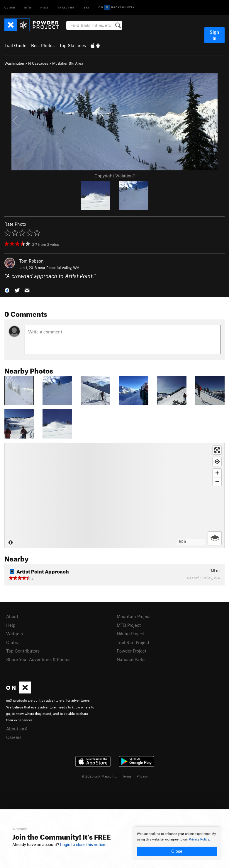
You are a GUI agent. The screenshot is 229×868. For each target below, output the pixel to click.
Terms (127, 776)
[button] (7, 290)
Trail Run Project (133, 642)
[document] (177, 843)
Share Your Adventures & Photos (38, 659)
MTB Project (129, 625)
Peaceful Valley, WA (63, 268)
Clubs (12, 642)
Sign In (214, 35)
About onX (17, 729)
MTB (28, 7)
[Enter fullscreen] (217, 450)
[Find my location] (217, 462)
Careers (14, 737)
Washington (14, 63)
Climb (10, 7)
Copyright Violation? (114, 176)
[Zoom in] (217, 473)
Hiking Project (131, 634)
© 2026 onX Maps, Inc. (99, 776)
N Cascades (38, 63)
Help (11, 625)
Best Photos (43, 45)
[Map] (114, 495)
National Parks (131, 659)
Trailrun (66, 7)
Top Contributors (23, 651)
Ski (87, 7)
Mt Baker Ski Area (68, 63)
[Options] (215, 538)
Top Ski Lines (73, 45)
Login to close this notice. (83, 845)
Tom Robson (31, 261)
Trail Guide (15, 45)
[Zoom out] (217, 481)
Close (177, 851)
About (12, 616)
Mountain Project (134, 616)
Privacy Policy (199, 839)
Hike (45, 7)
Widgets (15, 634)
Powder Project (132, 651)
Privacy (142, 776)
